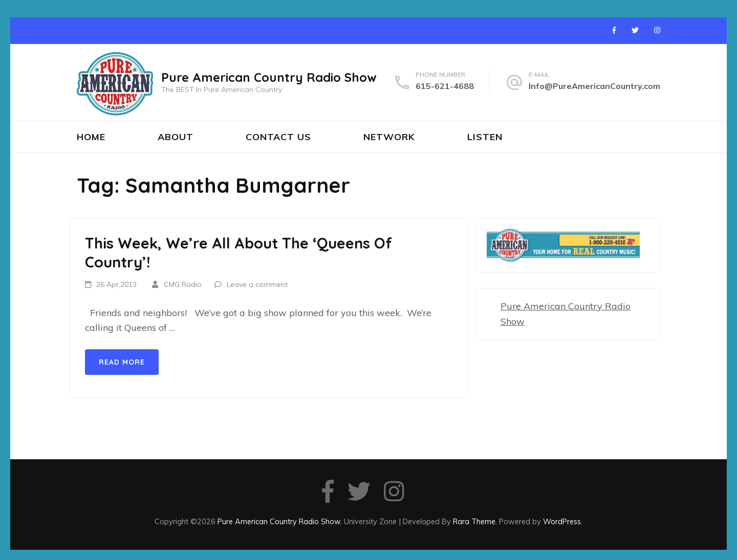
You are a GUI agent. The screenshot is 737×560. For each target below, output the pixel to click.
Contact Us (278, 137)
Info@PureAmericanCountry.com (594, 86)
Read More (122, 362)
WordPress (562, 521)
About (176, 137)
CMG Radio (183, 284)
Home (91, 137)
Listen (485, 137)
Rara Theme (474, 521)
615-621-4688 (445, 86)
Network (389, 137)
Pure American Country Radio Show (269, 77)
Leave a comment (257, 284)
